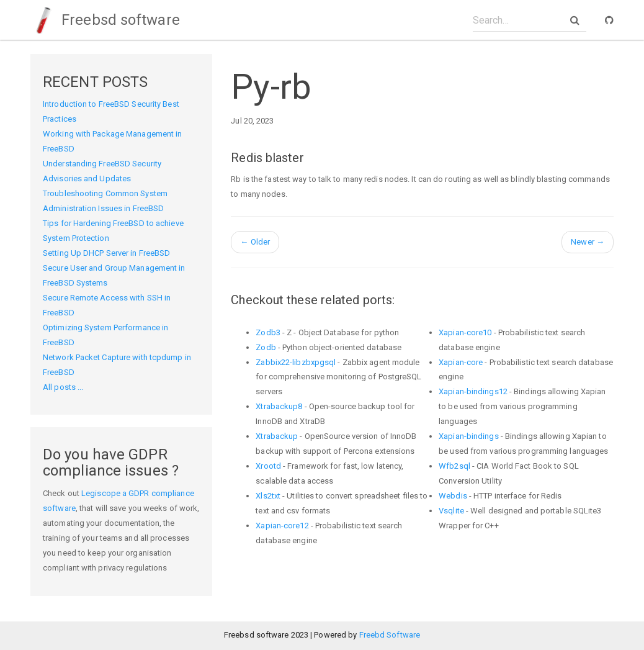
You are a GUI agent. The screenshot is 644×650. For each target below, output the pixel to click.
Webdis (453, 496)
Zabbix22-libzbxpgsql (296, 362)
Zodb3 (268, 332)
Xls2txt (268, 496)
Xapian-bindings (469, 436)
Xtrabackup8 (279, 406)
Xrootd (268, 466)
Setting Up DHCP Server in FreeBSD (106, 253)
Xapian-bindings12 (473, 391)
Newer (588, 242)
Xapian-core (461, 362)
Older (255, 242)
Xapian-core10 (465, 332)
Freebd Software (390, 635)
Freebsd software (105, 20)
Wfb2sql (454, 466)
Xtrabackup (277, 436)
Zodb (266, 347)
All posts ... (63, 387)
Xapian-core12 (282, 526)
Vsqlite (451, 511)
